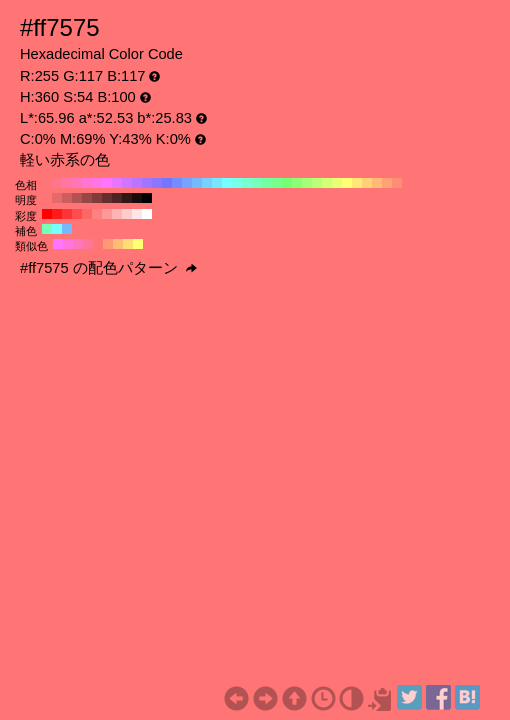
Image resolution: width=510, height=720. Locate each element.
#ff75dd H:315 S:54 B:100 (68, 244)
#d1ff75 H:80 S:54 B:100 (327, 183)
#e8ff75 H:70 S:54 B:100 (337, 183)
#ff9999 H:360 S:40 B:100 (107, 214)
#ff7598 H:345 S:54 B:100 (88, 244)
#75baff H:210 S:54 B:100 (197, 183)
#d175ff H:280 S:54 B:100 (127, 183)
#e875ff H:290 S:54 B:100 (117, 183)
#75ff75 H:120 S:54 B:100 (287, 183)
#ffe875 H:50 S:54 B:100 (357, 183)
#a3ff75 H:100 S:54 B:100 (307, 183)
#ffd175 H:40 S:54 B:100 (367, 183)
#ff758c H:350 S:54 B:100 (57, 183)
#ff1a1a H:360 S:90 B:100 (57, 214)
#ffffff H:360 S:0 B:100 (147, 214)
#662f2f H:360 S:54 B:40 (107, 198)
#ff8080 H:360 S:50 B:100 (97, 214)
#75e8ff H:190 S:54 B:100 (217, 183)
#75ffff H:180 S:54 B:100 (227, 183)
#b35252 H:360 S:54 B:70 (77, 198)
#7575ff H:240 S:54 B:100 (167, 183)
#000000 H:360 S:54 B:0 (147, 198)
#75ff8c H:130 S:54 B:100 (277, 183)
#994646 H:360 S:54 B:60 (87, 198)
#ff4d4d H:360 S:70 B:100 (77, 214)
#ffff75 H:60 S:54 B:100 (347, 183)
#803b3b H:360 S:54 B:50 (97, 198)
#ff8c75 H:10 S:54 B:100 (397, 183)
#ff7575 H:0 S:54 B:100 (407, 183)
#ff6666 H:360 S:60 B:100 (87, 214)
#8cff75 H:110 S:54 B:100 (297, 183)
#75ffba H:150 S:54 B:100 (257, 183)
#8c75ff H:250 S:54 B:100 (157, 183)
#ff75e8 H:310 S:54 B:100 (97, 183)
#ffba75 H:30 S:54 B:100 (377, 183)
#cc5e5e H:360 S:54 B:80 (67, 198)
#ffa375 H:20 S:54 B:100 (387, 183)
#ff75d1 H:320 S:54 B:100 (87, 183)
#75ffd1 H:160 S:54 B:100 (247, 183)
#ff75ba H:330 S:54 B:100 (77, 183)
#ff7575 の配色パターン (108, 268)
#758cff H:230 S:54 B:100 (177, 183)
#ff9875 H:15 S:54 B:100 (108, 244)
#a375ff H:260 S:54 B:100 (147, 183)
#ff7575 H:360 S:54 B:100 (47, 183)
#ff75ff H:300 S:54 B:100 (107, 183)
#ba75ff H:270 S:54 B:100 (137, 183)
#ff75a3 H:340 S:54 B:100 (67, 183)
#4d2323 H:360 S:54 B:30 (117, 198)
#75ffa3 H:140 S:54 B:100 (267, 183)
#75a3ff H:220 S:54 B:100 (187, 183)
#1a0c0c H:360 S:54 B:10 (137, 198)
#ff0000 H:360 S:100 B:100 (47, 214)
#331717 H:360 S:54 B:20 (127, 198)
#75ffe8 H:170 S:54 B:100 (237, 183)
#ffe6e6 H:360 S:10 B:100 (137, 214)
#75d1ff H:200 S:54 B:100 (207, 183)
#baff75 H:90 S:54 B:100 (317, 183)
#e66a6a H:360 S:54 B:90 (57, 198)
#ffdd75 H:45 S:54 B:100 (128, 244)
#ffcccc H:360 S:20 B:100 (127, 214)
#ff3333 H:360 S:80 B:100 (67, 214)
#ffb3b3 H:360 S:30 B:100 (117, 214)
